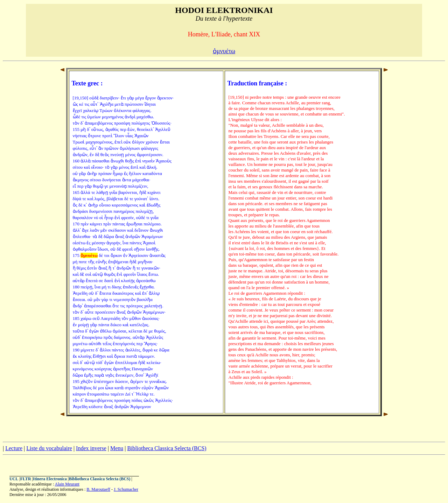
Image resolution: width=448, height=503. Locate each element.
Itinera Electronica (50, 479)
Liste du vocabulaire (49, 448)
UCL (14, 479)
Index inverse (91, 448)
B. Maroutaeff (98, 489)
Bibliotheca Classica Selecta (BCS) (167, 448)
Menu (117, 448)
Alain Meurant (67, 484)
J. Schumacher (126, 489)
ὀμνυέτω (224, 51)
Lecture (14, 448)
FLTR (26, 479)
